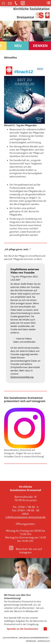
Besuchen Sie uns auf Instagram (26, 551)
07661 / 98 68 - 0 (28, 507)
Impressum (31, 641)
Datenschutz (44, 641)
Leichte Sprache (10, 638)
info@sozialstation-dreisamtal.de (26, 517)
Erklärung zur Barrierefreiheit (34, 638)
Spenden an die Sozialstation (23, 629)
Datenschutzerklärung (22, 377)
